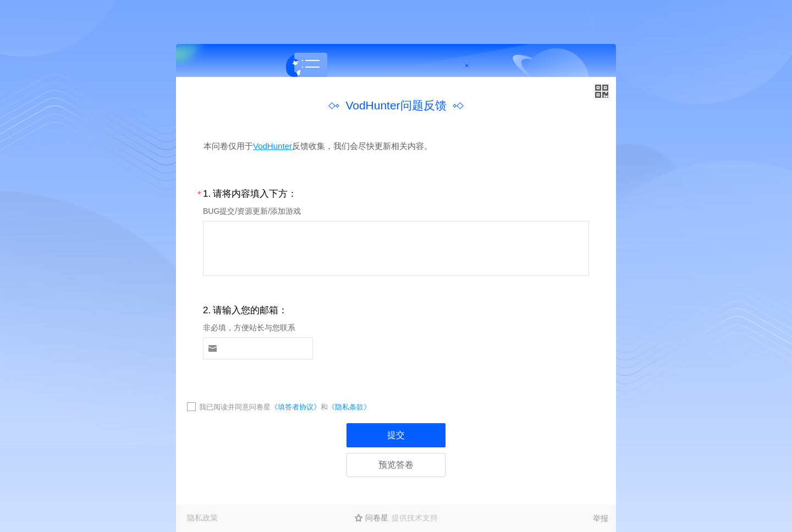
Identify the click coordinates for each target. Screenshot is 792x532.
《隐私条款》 (349, 407)
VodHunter (273, 146)
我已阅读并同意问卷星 (235, 407)
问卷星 (377, 518)
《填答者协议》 (296, 407)
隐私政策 (202, 518)
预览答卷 (396, 465)
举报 (601, 518)
